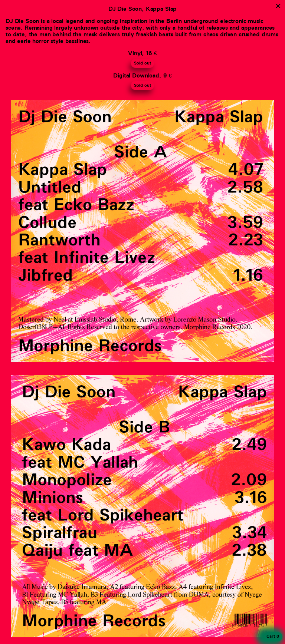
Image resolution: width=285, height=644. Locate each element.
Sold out (142, 63)
